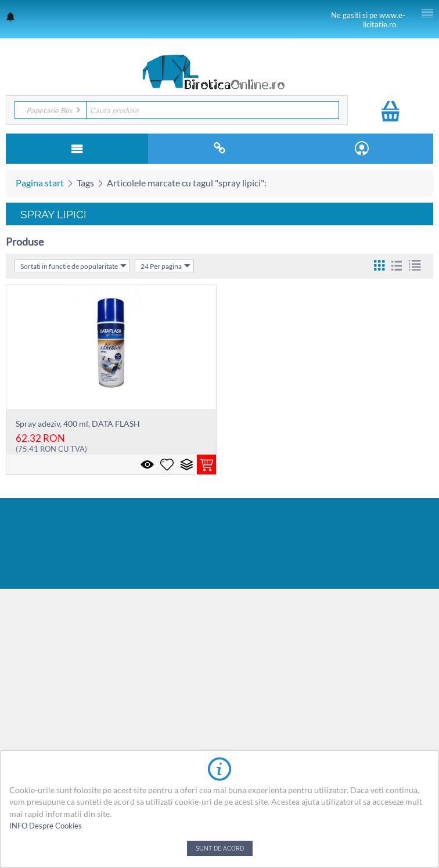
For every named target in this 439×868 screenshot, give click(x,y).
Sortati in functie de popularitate (73, 266)
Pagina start (40, 183)
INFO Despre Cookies (46, 826)
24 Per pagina (165, 266)
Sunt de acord (220, 848)
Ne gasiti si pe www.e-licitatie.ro (368, 20)
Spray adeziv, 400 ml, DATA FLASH (78, 424)
